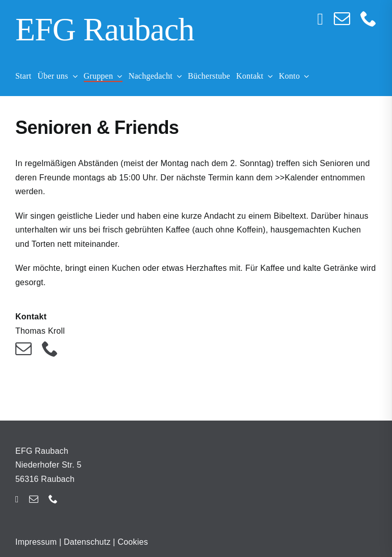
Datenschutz (87, 542)
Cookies (133, 542)
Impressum (36, 542)
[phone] (369, 18)
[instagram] (321, 19)
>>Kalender (297, 178)
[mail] (342, 18)
